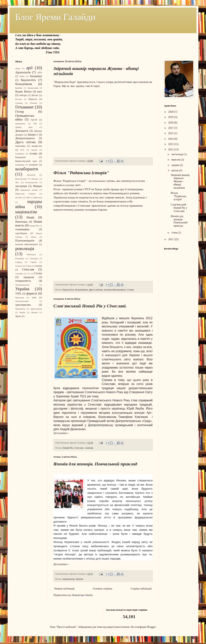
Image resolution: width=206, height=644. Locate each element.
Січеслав (79, 448)
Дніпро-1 (33, 135)
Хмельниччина (22, 301)
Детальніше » (61, 433)
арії (29, 68)
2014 (171, 139)
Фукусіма (20, 298)
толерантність (23, 281)
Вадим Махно (23, 92)
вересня (176, 160)
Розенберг (20, 258)
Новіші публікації (64, 589)
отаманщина (22, 229)
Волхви (19, 99)
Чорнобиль (20, 309)
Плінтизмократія (25, 241)
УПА (18, 294)
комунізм (31, 175)
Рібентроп (31, 254)
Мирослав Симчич (25, 194)
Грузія (34, 120)
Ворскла (33, 99)
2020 (171, 112)
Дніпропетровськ (25, 138)
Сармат (33, 262)
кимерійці (20, 165)
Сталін (130, 290)
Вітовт (35, 95)
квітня (175, 170)
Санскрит (34, 258)
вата (40, 92)
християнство (23, 305)
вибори (23, 95)
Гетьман (33, 103)
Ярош (18, 316)
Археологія (23, 72)
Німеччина (21, 222)
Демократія (22, 131)
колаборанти (27, 169)
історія (33, 154)
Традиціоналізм (22, 285)
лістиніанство (31, 182)
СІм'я (29, 266)
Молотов (38, 197)
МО (28, 197)
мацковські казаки (29, 190)
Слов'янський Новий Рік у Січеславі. (90, 306)
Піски (34, 237)
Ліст (17, 182)
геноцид (19, 103)
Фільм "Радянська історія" (81, 173)
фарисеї (32, 293)
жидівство (37, 146)
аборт (18, 68)
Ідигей (34, 150)
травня (175, 165)
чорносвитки (36, 309)
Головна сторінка (103, 589)
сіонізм (38, 266)
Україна (22, 289)
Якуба (22, 312)
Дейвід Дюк (24, 127)
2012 (171, 150)
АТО (40, 73)
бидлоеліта (68, 290)
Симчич (19, 266)
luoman (126, 627)
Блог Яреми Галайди (55, 17)
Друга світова (96, 290)
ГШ (35, 124)
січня (175, 233)
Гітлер (20, 112)
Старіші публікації (141, 589)
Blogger (151, 627)
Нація (30, 217)
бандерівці (36, 76)
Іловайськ (20, 154)
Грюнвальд (20, 124)
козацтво (33, 165)
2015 (171, 133)
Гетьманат (24, 107)
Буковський (33, 88)
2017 (171, 128)
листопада (177, 154)
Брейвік (19, 88)
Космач (35, 179)
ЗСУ (22, 150)
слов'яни (89, 448)
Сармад (19, 262)
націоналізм (69, 579)
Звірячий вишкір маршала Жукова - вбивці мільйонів (180, 181)
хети (34, 298)
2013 (171, 144)
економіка (20, 146)
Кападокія (20, 157)
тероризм (29, 277)
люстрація (21, 186)
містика (19, 197)
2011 (171, 239)
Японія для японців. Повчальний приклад (95, 464)
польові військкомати (115, 290)
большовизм (81, 290)
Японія (79, 579)
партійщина (21, 233)
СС (29, 273)
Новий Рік (68, 448)
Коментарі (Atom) (82, 595)
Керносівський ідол (26, 161)
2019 (171, 117)
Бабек (22, 76)
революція (25, 249)
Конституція (21, 179)
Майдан (37, 186)
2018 (171, 123)
